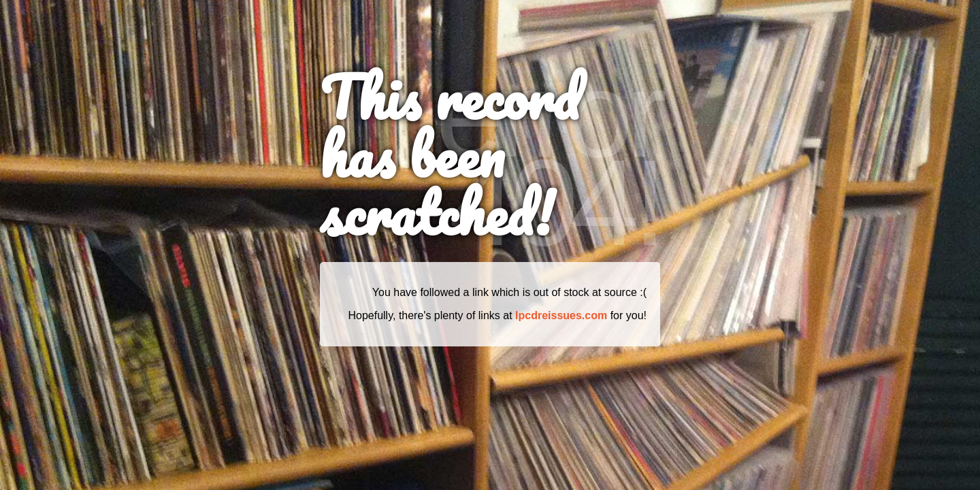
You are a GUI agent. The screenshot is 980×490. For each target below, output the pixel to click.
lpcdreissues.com (561, 315)
